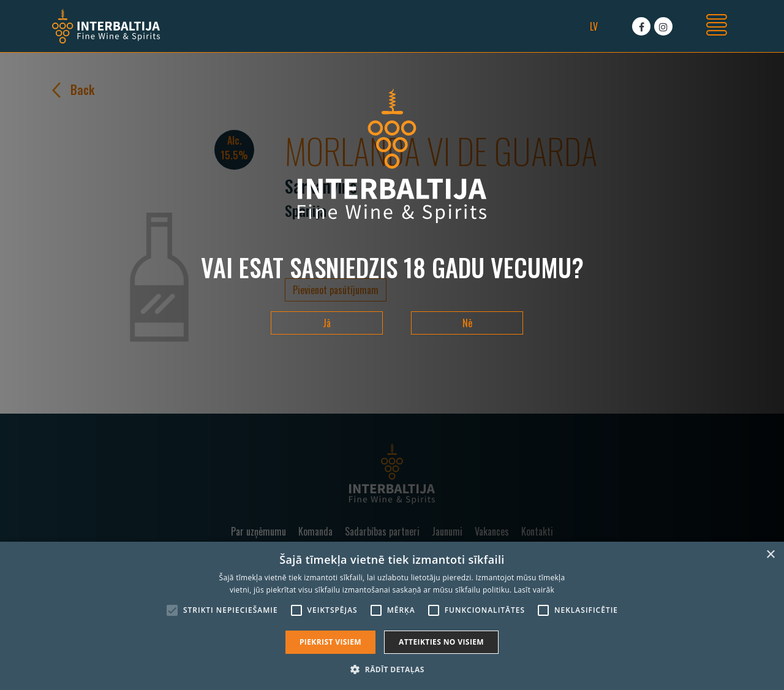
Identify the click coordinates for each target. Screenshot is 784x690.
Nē (467, 323)
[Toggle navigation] (717, 26)
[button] (392, 669)
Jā (327, 323)
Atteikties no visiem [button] (441, 642)
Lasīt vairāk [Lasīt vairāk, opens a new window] (534, 590)
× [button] (770, 555)
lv (594, 26)
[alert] (392, 616)
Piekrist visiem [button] (330, 642)
